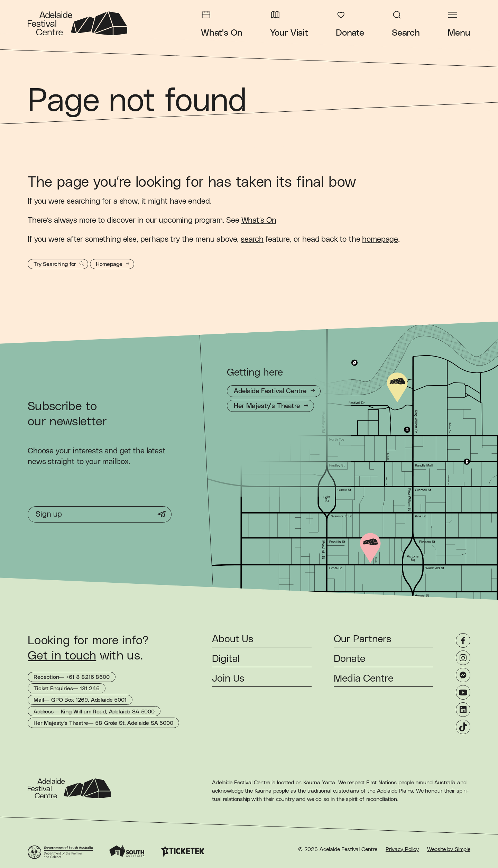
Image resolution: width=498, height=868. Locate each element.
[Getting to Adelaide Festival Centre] (274, 391)
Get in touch (62, 656)
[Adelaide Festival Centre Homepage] (77, 24)
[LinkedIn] (463, 710)
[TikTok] (463, 727)
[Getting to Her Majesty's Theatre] (270, 406)
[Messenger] (463, 675)
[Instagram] (463, 658)
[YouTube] (463, 692)
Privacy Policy (402, 849)
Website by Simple (449, 849)
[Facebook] (463, 640)
